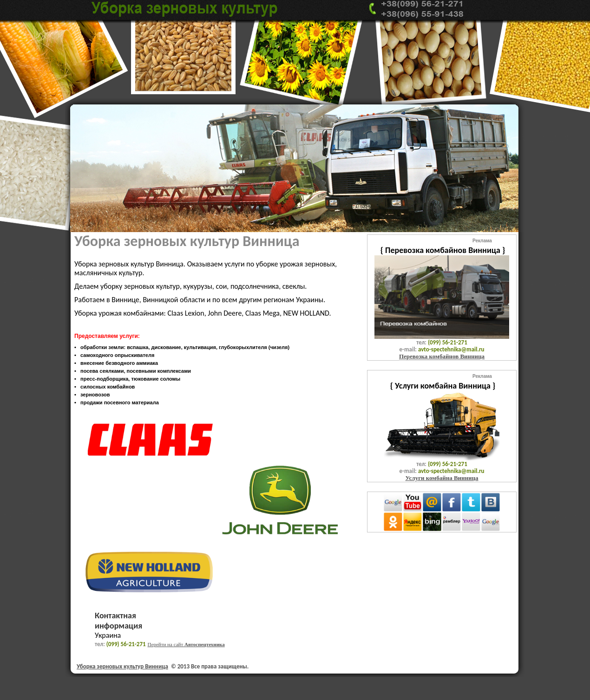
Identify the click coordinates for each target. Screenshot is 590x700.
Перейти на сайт (186, 644)
